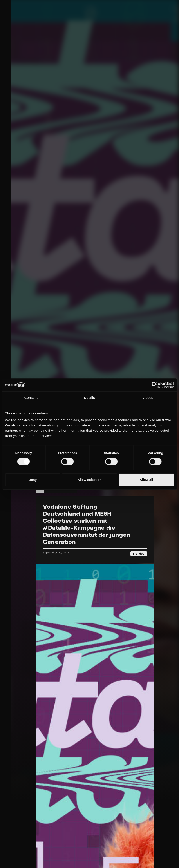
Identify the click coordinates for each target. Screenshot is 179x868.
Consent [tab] (31, 398)
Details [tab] (90, 398)
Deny (33, 480)
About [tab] (148, 398)
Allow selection (89, 480)
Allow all (146, 480)
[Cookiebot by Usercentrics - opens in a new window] (155, 385)
